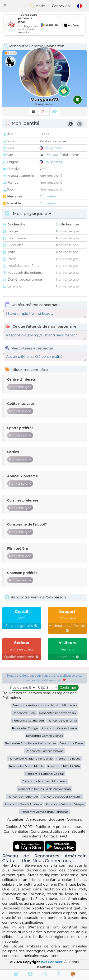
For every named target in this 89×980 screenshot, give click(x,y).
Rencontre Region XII (23, 796)
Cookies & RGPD (19, 827)
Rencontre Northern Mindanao (44, 781)
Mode (37, 6)
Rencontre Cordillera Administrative (30, 743)
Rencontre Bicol (24, 713)
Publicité (42, 827)
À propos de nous (67, 827)
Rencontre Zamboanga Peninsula (44, 812)
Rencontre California (62, 720)
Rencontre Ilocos (68, 758)
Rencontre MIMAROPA (64, 766)
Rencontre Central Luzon (59, 728)
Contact (50, 836)
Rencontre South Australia (23, 804)
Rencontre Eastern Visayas (44, 751)
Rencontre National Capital (45, 774)
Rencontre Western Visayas (65, 804)
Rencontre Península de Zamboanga (44, 789)
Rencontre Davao (72, 743)
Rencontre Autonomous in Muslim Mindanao (44, 705)
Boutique (56, 819)
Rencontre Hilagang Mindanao (31, 758)
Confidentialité (16, 832)
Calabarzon (69, 155)
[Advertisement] (44, 25)
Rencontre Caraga (25, 728)
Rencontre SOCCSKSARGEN (61, 796)
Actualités (15, 819)
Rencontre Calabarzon (28, 720)
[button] (5, 5)
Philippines (53, 148)
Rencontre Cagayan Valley (58, 713)
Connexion (61, 6)
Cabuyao (51, 155)
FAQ (63, 836)
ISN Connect (52, 962)
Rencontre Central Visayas (45, 736)
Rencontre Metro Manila (26, 766)
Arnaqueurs (36, 819)
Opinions (74, 819)
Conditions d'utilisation (50, 832)
